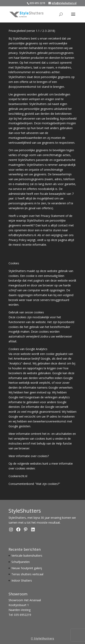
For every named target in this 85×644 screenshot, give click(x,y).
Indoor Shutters (22, 580)
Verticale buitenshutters (27, 556)
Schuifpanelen (21, 562)
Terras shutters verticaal (27, 574)
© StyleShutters (42, 638)
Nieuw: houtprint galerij (27, 568)
